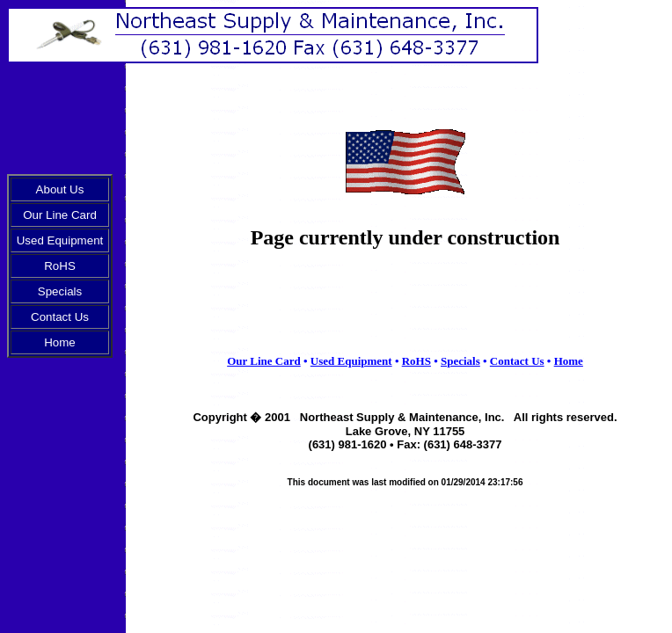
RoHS (60, 266)
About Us (60, 189)
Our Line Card (60, 215)
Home (60, 342)
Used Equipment (60, 240)
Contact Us (60, 317)
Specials (60, 291)
